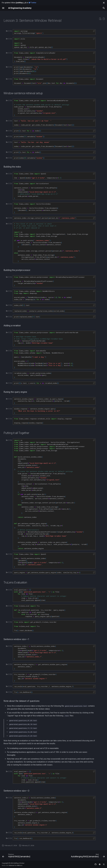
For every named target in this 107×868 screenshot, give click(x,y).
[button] (94, 31)
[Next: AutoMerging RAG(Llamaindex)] (87, 856)
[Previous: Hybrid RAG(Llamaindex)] (17, 856)
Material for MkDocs (16, 865)
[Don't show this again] (104, 3)
